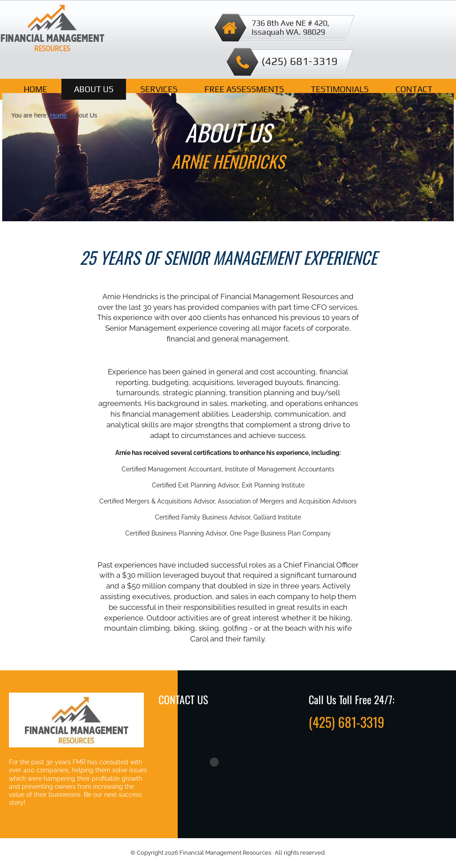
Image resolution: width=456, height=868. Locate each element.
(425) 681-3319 (299, 61)
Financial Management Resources (53, 30)
